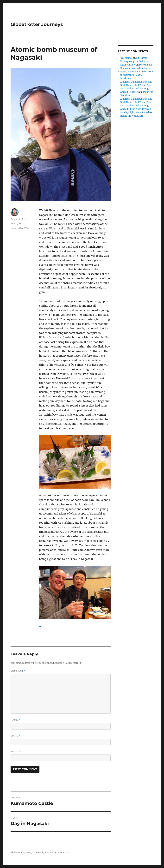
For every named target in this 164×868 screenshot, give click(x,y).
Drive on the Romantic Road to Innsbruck (137, 75)
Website (16, 752)
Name (15, 720)
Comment (18, 671)
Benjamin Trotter (20, 219)
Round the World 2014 (132, 116)
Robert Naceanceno (130, 72)
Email (15, 736)
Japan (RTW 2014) (20, 228)
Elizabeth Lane (128, 65)
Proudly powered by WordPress (52, 853)
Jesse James (126, 58)
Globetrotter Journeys (37, 24)
